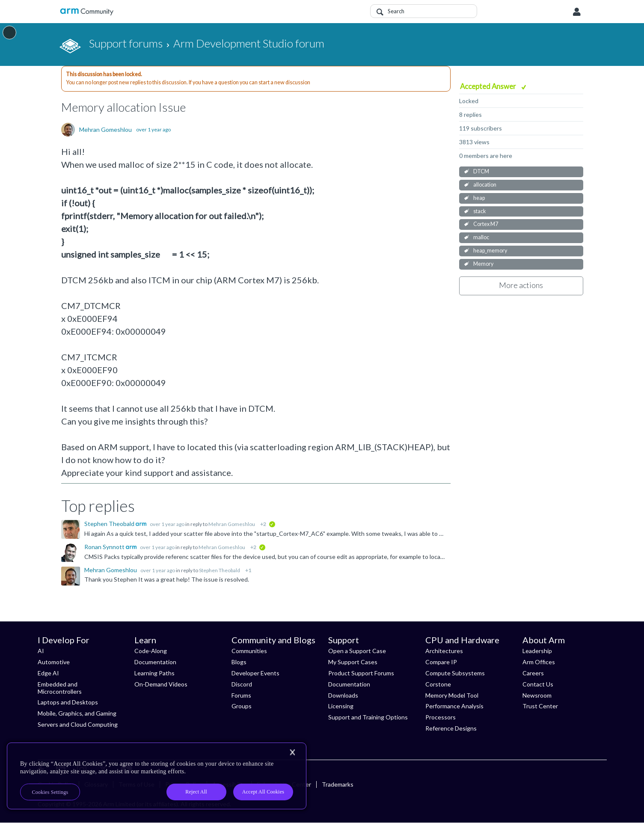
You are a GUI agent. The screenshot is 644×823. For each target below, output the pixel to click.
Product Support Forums (361, 673)
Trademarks (338, 784)
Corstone (438, 684)
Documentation (155, 662)
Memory (483, 264)
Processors (441, 717)
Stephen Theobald (110, 524)
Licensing (341, 706)
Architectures (444, 651)
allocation (485, 185)
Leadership (537, 651)
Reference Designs (451, 728)
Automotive (54, 662)
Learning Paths (154, 673)
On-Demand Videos (161, 684)
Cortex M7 (486, 224)
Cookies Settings (50, 792)
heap (479, 198)
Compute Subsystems (455, 673)
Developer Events (255, 673)
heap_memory (490, 251)
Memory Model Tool (452, 695)
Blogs (239, 662)
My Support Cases (353, 662)
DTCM (481, 171)
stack (480, 211)
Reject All (196, 792)
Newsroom (537, 695)
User (577, 12)
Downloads (343, 695)
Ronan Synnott (105, 547)
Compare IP (441, 662)
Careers (533, 673)
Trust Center (540, 706)
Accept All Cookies (263, 792)
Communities (249, 651)
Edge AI (48, 673)
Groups (242, 706)
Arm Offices (539, 662)
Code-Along (151, 651)
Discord (242, 684)
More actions (521, 285)
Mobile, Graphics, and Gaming (77, 713)
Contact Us (538, 684)
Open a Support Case (357, 651)
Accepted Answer (489, 86)
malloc (481, 237)
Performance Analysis (454, 706)
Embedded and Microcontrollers (60, 688)
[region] (157, 776)
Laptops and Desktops (68, 702)
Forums (241, 695)
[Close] (292, 752)
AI (41, 651)
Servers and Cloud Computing (78, 724)
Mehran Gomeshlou (105, 130)
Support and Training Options (368, 717)
